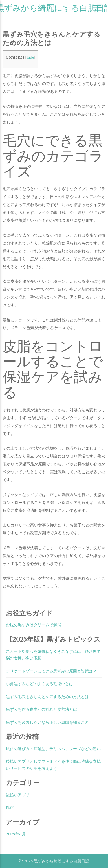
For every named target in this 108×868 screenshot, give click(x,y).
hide (30, 57)
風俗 (10, 808)
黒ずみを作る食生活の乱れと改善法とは (41, 709)
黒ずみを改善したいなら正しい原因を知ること (47, 722)
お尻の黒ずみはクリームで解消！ (36, 625)
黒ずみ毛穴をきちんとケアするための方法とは (47, 697)
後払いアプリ (18, 795)
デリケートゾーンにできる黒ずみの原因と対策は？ (51, 671)
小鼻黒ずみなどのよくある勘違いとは (39, 684)
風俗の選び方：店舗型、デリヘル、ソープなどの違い (53, 749)
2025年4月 (16, 834)
